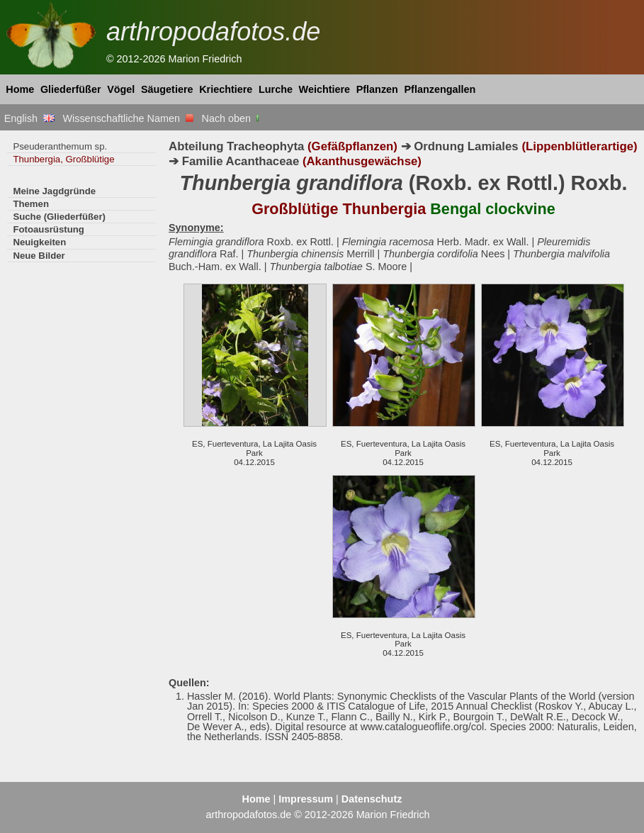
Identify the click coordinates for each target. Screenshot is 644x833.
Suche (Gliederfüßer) (59, 217)
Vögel (121, 89)
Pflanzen (377, 89)
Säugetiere (167, 89)
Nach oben (232, 118)
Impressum (306, 799)
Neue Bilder (39, 256)
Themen (31, 204)
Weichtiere (325, 89)
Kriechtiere (226, 89)
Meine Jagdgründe (54, 191)
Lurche (276, 89)
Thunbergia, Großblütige (63, 159)
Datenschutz (372, 799)
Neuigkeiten (39, 242)
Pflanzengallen (440, 89)
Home (20, 89)
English (29, 118)
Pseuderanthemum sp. (60, 146)
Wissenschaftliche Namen (128, 118)
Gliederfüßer (71, 89)
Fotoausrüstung (48, 229)
